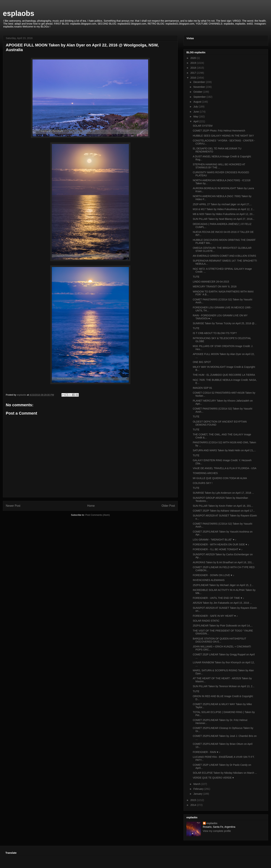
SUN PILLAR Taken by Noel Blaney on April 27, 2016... (224, 219)
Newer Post (13, 506)
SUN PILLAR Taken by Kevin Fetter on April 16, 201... (223, 506)
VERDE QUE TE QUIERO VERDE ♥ (213, 778)
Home (91, 506)
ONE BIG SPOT (202, 362)
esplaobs (19, 13)
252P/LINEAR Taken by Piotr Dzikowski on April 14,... (223, 626)
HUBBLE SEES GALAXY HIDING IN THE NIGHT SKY (223, 136)
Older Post (168, 506)
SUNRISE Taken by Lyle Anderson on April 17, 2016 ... (223, 493)
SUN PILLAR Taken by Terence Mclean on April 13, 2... (224, 686)
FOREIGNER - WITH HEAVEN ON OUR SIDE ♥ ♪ (221, 544)
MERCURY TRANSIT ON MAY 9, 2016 (215, 287)
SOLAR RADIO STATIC (206, 621)
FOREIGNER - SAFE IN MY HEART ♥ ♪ (215, 616)
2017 (194, 73)
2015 (194, 800)
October (198, 92)
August (198, 102)
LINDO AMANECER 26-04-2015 (211, 282)
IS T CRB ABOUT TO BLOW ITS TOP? (215, 333)
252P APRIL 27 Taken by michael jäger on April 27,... (222, 204)
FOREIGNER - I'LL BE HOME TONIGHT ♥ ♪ (218, 549)
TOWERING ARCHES (205, 473)
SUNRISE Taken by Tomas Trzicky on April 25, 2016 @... (225, 323)
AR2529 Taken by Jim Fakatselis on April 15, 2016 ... (222, 603)
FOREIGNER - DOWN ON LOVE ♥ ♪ (213, 575)
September (200, 97)
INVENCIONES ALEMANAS (209, 580)
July (196, 107)
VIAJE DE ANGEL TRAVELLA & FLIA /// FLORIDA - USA (225, 468)
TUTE (196, 277)
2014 (194, 805)
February (199, 789)
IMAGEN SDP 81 (202, 388)
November (199, 87)
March (197, 784)
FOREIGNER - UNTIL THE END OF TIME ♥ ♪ (218, 598)
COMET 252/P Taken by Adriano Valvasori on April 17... (224, 511)
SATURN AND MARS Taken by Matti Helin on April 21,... (224, 450)
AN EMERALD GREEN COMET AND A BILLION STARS (224, 256)
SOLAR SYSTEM (203, 126)
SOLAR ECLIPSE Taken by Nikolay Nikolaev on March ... (225, 773)
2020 (194, 58)
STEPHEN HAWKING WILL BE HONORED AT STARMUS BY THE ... (219, 166)
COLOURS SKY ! (203, 483)
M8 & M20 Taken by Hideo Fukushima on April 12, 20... (224, 214)
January (198, 794)
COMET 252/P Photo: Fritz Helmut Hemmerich (219, 131)
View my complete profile (217, 831)
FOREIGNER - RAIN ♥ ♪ (207, 752)
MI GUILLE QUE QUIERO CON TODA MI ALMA (220, 478)
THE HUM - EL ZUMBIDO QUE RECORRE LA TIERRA (224, 375)
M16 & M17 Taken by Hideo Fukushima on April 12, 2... (224, 209)
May (196, 117)
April (196, 121)
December (199, 82)
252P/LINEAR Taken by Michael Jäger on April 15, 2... (223, 585)
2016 (194, 78)
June (196, 112)
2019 (194, 63)
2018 (194, 68)
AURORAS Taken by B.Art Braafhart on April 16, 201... (223, 562)
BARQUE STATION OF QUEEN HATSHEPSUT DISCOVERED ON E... (219, 640)
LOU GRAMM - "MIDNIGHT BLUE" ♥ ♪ (215, 540)
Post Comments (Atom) (97, 515)
